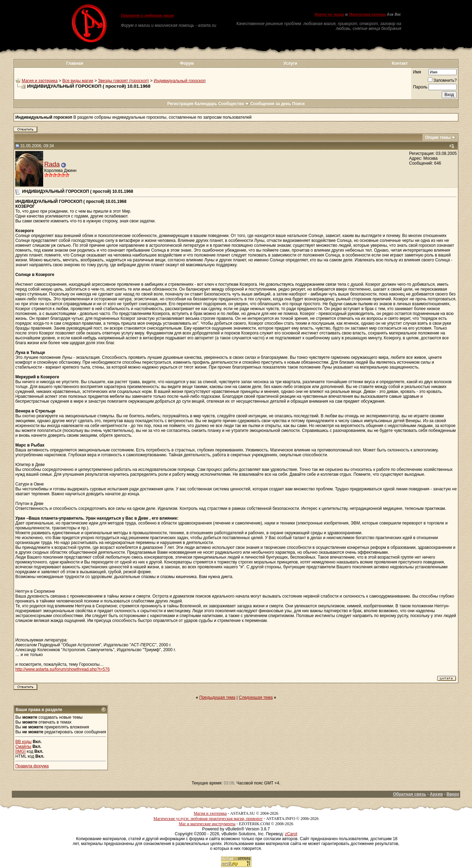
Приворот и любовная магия (147, 15)
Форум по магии (329, 14)
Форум (187, 63)
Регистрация (180, 104)
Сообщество (234, 104)
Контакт (400, 63)
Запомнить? (442, 80)
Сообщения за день (271, 104)
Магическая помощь (367, 14)
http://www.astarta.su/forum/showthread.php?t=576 (62, 669)
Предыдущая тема (218, 697)
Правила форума (32, 766)
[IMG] (20, 751)
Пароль (420, 87)
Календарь (206, 104)
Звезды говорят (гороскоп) (124, 81)
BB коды (23, 742)
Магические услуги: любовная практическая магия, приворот (208, 819)
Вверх (453, 794)
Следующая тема (256, 697)
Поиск (299, 104)
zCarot (291, 834)
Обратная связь (410, 794)
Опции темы (438, 137)
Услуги (290, 63)
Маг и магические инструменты (207, 824)
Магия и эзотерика (40, 81)
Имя (417, 72)
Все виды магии (78, 81)
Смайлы (23, 747)
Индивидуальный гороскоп (180, 81)
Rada (52, 164)
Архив (436, 794)
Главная (75, 63)
